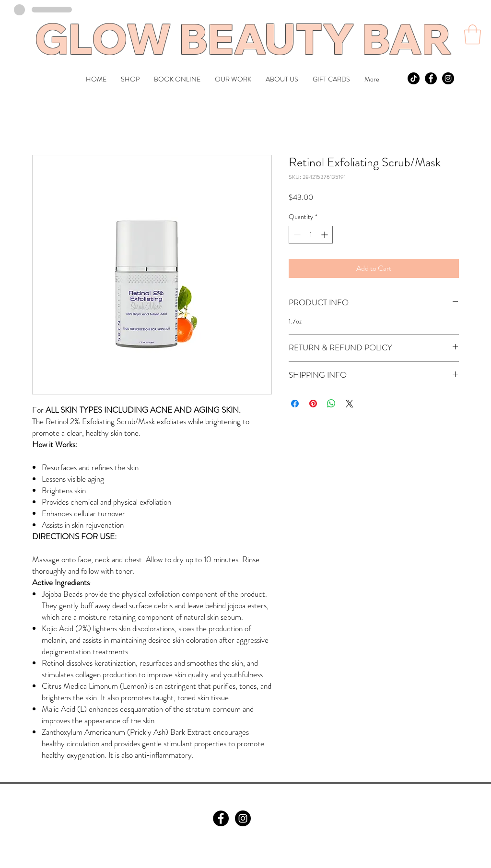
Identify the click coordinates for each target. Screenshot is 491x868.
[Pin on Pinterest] (313, 404)
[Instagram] (243, 818)
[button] (473, 35)
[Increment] (325, 235)
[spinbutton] (311, 235)
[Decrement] (296, 235)
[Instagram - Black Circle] (448, 78)
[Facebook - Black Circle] (431, 78)
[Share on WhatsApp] (331, 404)
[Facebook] (221, 818)
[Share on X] (350, 404)
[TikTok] (414, 78)
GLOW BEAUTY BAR (243, 38)
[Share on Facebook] (295, 404)
